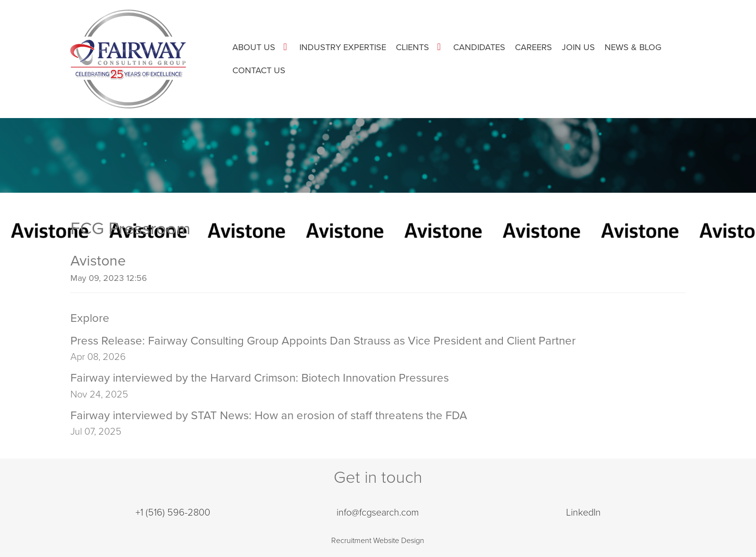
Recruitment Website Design (378, 541)
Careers (533, 47)
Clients (412, 47)
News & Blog (633, 47)
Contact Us (259, 70)
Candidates (479, 47)
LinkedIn (583, 513)
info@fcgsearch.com (378, 513)
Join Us (578, 47)
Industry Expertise (343, 47)
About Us (254, 47)
